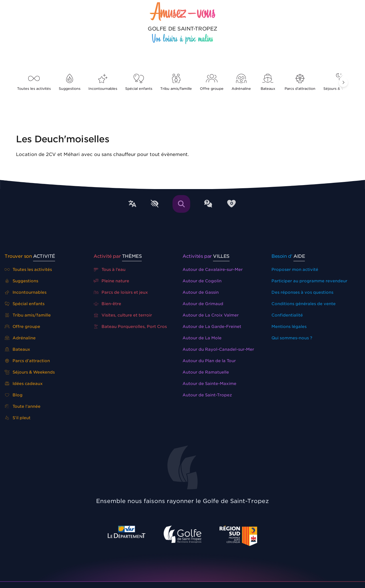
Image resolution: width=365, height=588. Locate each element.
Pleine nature (111, 281)
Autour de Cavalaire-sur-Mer (213, 269)
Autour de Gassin (201, 292)
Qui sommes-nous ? (292, 338)
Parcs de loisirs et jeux (121, 292)
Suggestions (70, 82)
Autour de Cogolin (202, 281)
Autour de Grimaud (203, 304)
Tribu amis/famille (176, 82)
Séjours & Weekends (30, 372)
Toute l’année (23, 406)
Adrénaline (241, 82)
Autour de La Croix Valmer (211, 315)
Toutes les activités (34, 82)
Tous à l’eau (109, 269)
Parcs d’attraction (300, 82)
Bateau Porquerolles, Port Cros (130, 327)
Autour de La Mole (202, 338)
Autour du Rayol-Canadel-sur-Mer (218, 349)
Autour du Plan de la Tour (209, 361)
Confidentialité (287, 315)
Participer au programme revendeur (309, 281)
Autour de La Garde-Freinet (212, 327)
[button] (343, 82)
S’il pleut (18, 418)
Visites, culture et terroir (123, 315)
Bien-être (107, 304)
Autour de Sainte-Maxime (209, 384)
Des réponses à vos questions (302, 292)
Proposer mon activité (295, 269)
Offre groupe (212, 82)
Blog (14, 395)
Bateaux (268, 82)
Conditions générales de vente (304, 304)
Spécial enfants (139, 82)
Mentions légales (289, 327)
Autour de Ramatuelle (206, 372)
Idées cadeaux (24, 384)
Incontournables (103, 82)
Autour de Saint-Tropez (207, 395)
